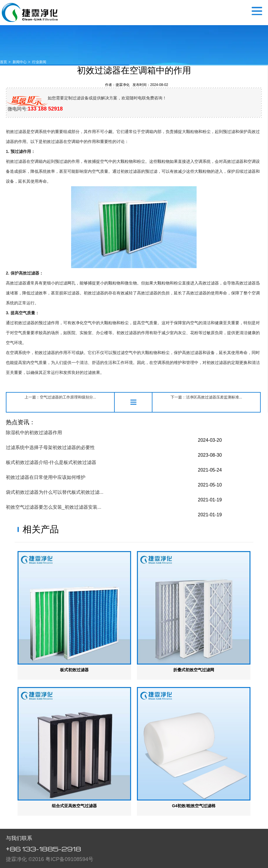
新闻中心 (20, 62)
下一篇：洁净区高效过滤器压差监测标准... (206, 397)
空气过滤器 (30, 12)
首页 (4, 62)
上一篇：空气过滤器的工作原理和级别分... (60, 397)
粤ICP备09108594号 (69, 859)
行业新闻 (39, 62)
